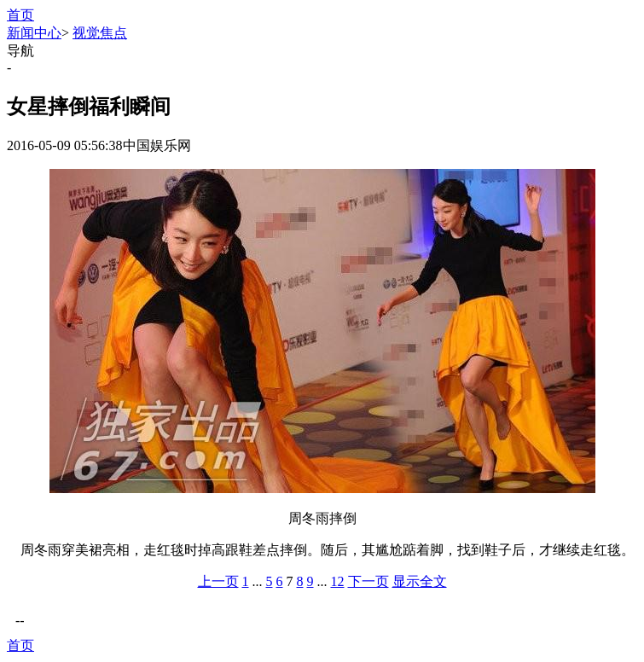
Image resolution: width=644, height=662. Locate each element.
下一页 (368, 581)
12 (338, 581)
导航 (20, 51)
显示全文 (420, 581)
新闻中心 (34, 33)
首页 (20, 15)
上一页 (218, 581)
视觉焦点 (100, 33)
